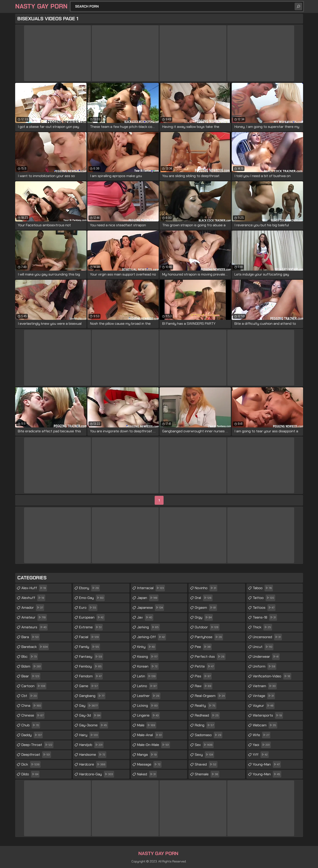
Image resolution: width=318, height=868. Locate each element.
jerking (148, 627)
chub (31, 725)
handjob (91, 745)
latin (147, 676)
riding (205, 725)
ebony (89, 588)
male (147, 725)
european (92, 617)
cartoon (34, 686)
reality (206, 706)
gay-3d (90, 715)
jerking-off (152, 637)
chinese (33, 715)
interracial (151, 588)
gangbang (92, 696)
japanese (151, 608)
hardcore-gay (97, 774)
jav (145, 617)
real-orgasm (210, 696)
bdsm (32, 666)
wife (262, 735)
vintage (264, 696)
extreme (91, 627)
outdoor (207, 627)
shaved (206, 764)
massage (149, 764)
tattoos (264, 608)
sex (204, 745)
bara (31, 637)
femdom (91, 676)
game (89, 686)
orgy (204, 617)
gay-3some (94, 725)
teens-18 (265, 617)
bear (31, 676)
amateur (34, 617)
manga (147, 755)
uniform (265, 666)
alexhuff (33, 598)
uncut (263, 647)
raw (204, 686)
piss (203, 676)
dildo (30, 774)
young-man (267, 764)
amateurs (35, 627)
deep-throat (37, 745)
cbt (30, 696)
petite (205, 666)
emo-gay (92, 598)
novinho (206, 588)
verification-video (272, 676)
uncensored (267, 637)
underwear (266, 657)
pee (203, 647)
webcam (265, 725)
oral (204, 598)
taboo (263, 588)
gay (89, 706)
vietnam (265, 686)
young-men (267, 774)
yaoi (262, 745)
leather (149, 696)
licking (148, 706)
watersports (268, 715)
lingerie (148, 715)
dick (31, 764)
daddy (32, 735)
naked (147, 774)
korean (148, 666)
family (90, 647)
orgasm (206, 608)
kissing (148, 657)
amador (33, 608)
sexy (204, 755)
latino (147, 686)
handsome (93, 755)
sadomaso (209, 735)
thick (262, 627)
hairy (89, 735)
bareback (35, 647)
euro (88, 608)
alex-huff (34, 588)
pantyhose (209, 637)
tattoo (264, 598)
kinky (147, 647)
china (32, 706)
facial (89, 637)
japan (148, 598)
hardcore (93, 764)
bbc (30, 657)
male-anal (150, 735)
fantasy (91, 657)
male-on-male (154, 745)
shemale (207, 774)
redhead (207, 715)
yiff (261, 755)
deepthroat (36, 755)
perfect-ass (210, 657)
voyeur (264, 706)
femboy (91, 666)
